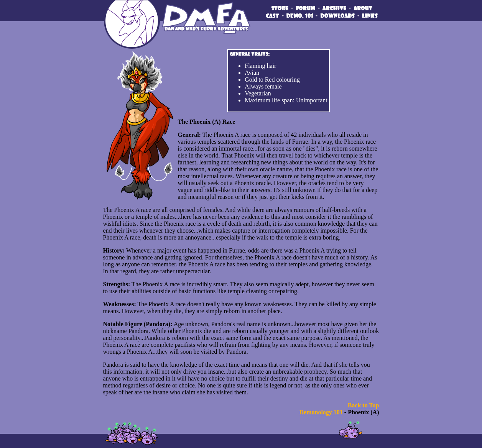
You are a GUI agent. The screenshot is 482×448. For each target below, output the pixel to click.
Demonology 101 (321, 412)
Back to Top (364, 405)
